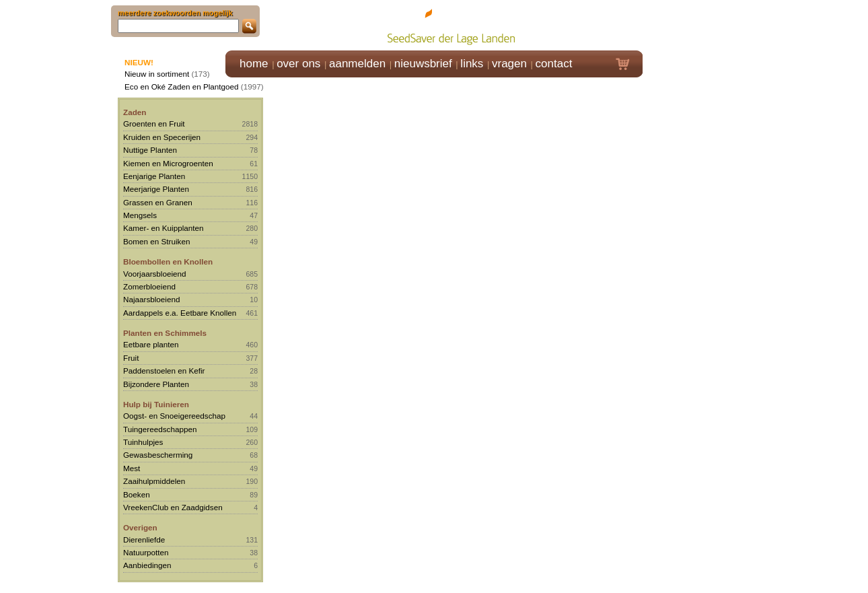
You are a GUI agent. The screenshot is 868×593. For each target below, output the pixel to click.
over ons (298, 64)
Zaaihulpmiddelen (154, 481)
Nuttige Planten (150, 150)
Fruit (131, 358)
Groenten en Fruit (154, 124)
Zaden (135, 112)
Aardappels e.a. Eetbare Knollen (180, 313)
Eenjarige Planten (154, 176)
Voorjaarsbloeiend (155, 274)
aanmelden (357, 64)
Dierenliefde (144, 539)
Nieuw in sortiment (157, 74)
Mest (132, 468)
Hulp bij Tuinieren (156, 404)
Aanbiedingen (147, 565)
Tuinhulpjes (143, 442)
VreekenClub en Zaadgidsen (173, 507)
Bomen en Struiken (156, 241)
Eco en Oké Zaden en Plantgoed (182, 86)
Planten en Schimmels (165, 333)
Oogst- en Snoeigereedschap (174, 416)
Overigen (140, 527)
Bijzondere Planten (156, 384)
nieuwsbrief (423, 64)
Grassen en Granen (158, 202)
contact (554, 64)
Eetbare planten (151, 344)
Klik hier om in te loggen (703, 25)
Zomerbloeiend (149, 286)
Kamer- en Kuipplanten (164, 228)
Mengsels (140, 215)
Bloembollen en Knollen (168, 261)
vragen (509, 64)
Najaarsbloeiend (151, 299)
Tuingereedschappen (160, 429)
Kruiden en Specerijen (162, 137)
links (472, 64)
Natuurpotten (146, 552)
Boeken (137, 494)
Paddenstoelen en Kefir (164, 371)
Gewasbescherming (158, 455)
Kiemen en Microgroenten (168, 163)
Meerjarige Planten (156, 189)
